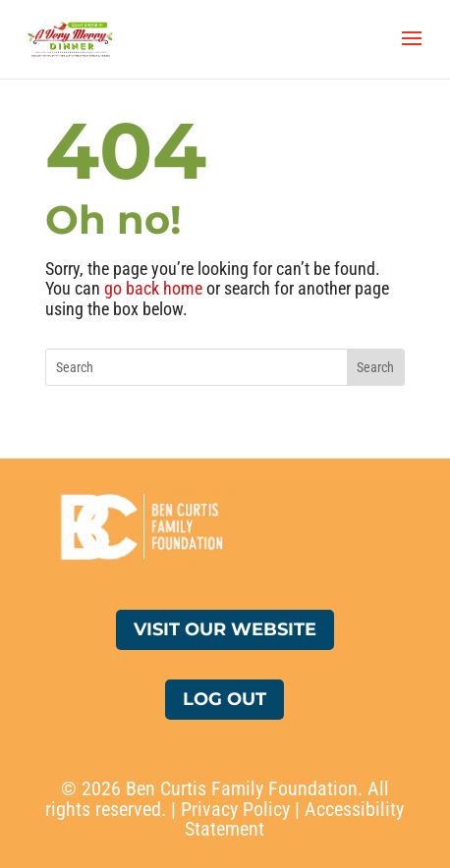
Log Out (225, 699)
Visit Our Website (225, 629)
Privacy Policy (235, 809)
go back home (153, 288)
